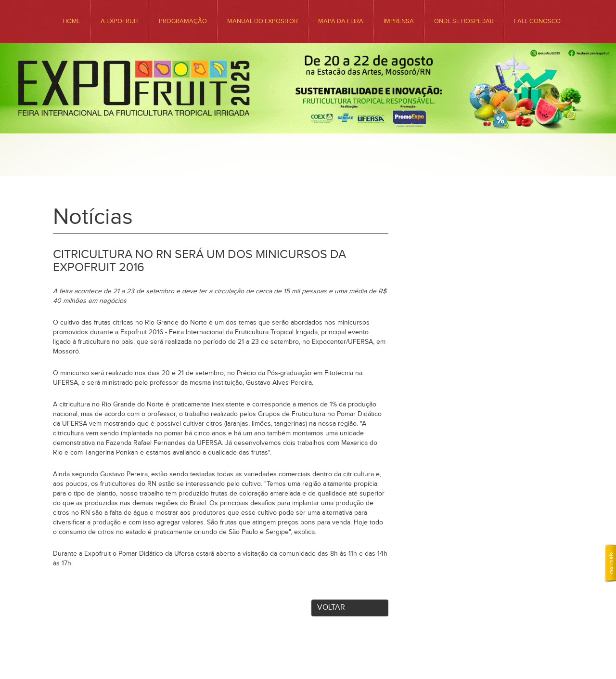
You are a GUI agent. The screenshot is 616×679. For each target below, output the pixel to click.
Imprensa (399, 21)
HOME (71, 21)
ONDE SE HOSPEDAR (464, 21)
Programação (183, 21)
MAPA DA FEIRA (341, 21)
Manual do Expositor (263, 21)
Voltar (331, 607)
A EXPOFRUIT (120, 21)
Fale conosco (537, 21)
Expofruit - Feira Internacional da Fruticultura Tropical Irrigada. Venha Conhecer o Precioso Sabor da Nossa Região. (308, 131)
